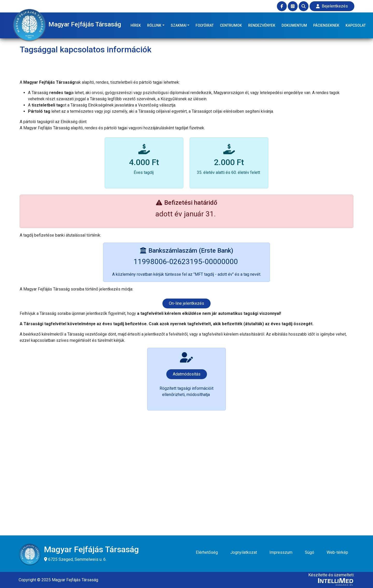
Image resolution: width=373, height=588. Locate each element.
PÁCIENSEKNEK (326, 25)
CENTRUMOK (231, 25)
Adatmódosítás (187, 374)
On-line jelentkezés (187, 303)
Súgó (310, 552)
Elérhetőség (207, 552)
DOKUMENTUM (294, 25)
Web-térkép (337, 552)
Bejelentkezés (332, 6)
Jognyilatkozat (244, 552)
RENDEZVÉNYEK (262, 25)
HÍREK (136, 25)
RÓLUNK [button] (154, 25)
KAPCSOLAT (356, 25)
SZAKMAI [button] (179, 25)
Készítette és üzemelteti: (331, 580)
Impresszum (281, 552)
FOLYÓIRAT (205, 25)
